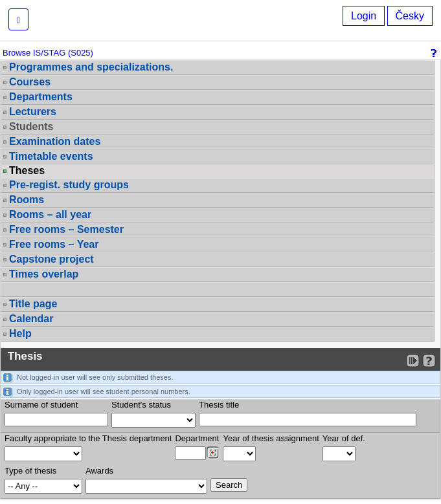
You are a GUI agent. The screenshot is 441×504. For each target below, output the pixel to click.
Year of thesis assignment (271, 438)
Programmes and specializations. (91, 67)
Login (364, 16)
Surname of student (41, 405)
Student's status (141, 405)
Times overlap (44, 274)
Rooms (27, 200)
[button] (18, 19)
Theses (27, 171)
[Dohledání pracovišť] (213, 453)
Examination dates (55, 141)
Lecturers (33, 112)
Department (197, 438)
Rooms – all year (50, 214)
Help (20, 334)
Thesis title (219, 405)
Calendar (31, 319)
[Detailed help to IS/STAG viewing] (429, 361)
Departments (41, 97)
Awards (99, 471)
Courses (30, 82)
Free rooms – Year (54, 244)
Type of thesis (30, 471)
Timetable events (51, 156)
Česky (410, 16)
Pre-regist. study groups (69, 185)
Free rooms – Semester (66, 229)
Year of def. (344, 438)
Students (31, 126)
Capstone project (51, 259)
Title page (33, 304)
